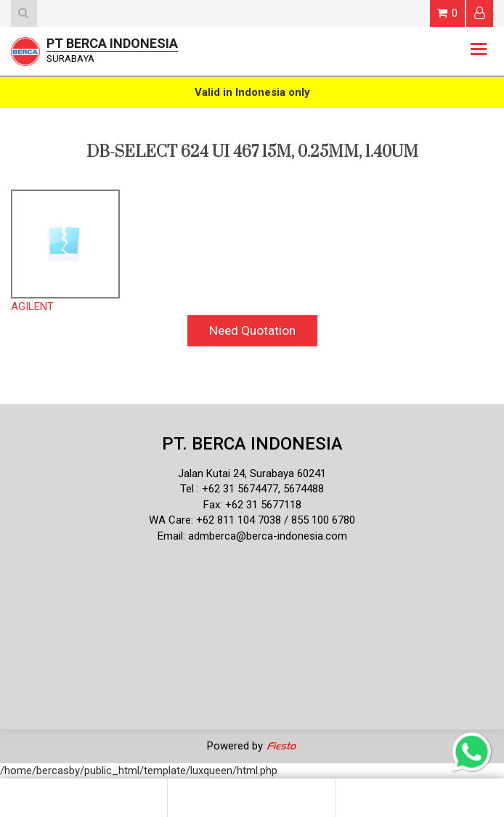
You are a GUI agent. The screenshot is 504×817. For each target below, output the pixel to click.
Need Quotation (252, 330)
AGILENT (32, 306)
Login (480, 13)
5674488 (304, 489)
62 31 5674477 (243, 489)
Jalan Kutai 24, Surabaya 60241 (252, 473)
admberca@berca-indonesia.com (268, 536)
